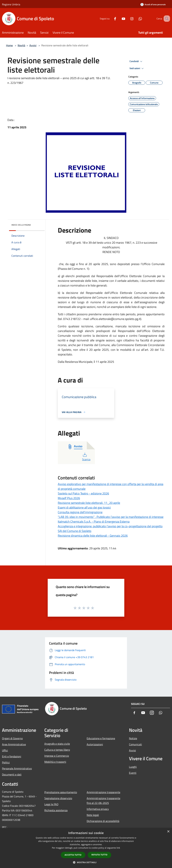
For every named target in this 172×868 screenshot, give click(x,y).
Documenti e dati (12, 774)
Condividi (136, 61)
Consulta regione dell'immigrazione (80, 512)
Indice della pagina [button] (21, 225)
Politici (6, 762)
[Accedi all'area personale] (153, 4)
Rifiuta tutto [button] (100, 855)
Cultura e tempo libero (57, 750)
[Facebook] (111, 18)
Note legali (93, 815)
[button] (86, 862)
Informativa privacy (98, 809)
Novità (21, 45)
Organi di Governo (12, 738)
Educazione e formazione (101, 738)
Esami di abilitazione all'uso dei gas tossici (84, 507)
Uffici (5, 750)
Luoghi (133, 767)
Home (9, 45)
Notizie (133, 738)
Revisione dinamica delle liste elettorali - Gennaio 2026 (93, 536)
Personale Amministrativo (17, 768)
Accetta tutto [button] (73, 855)
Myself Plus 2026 (69, 498)
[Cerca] (166, 19)
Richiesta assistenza (56, 810)
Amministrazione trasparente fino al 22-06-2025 (103, 801)
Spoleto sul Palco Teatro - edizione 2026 (83, 493)
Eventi (133, 773)
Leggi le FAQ (51, 804)
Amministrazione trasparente (103, 792)
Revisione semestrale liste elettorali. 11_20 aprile (89, 503)
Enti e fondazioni (12, 756)
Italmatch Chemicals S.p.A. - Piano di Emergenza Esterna (94, 522)
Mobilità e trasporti (55, 762)
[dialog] (86, 848)
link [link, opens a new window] (118, 848)
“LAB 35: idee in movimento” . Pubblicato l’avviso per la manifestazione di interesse (111, 517)
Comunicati (135, 744)
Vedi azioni (137, 68)
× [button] (168, 832)
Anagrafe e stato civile (57, 744)
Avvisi (33, 45)
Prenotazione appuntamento (61, 792)
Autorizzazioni (95, 744)
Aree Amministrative (14, 744)
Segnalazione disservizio (58, 798)
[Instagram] (128, 18)
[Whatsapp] (136, 18)
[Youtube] (119, 18)
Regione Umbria (11, 4)
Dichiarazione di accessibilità (103, 821)
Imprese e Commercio (57, 756)
